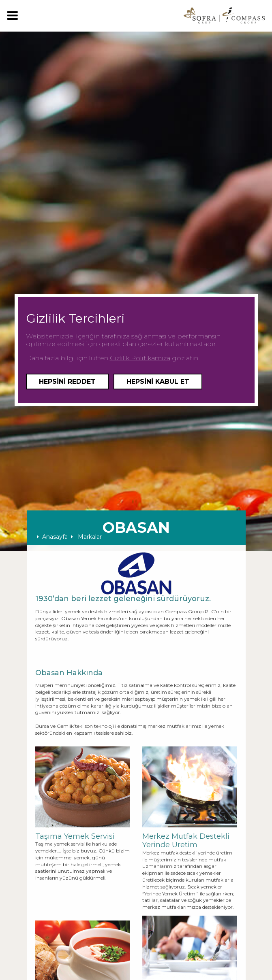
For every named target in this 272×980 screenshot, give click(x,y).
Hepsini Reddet (67, 382)
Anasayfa (52, 537)
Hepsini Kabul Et (158, 382)
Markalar (86, 537)
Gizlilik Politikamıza (140, 358)
